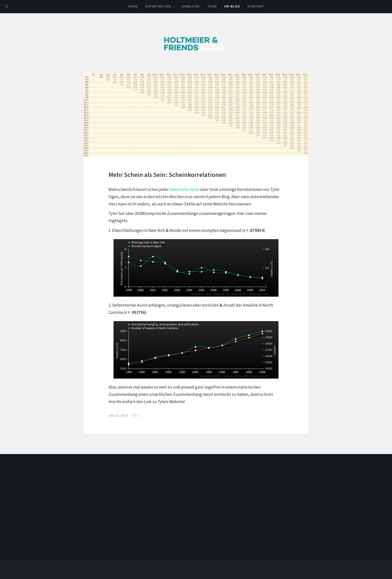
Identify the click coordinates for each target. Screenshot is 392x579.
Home (133, 6)
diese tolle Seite (184, 189)
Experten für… (160, 6)
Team (212, 6)
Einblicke (191, 6)
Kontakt (256, 6)
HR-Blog (232, 6)
